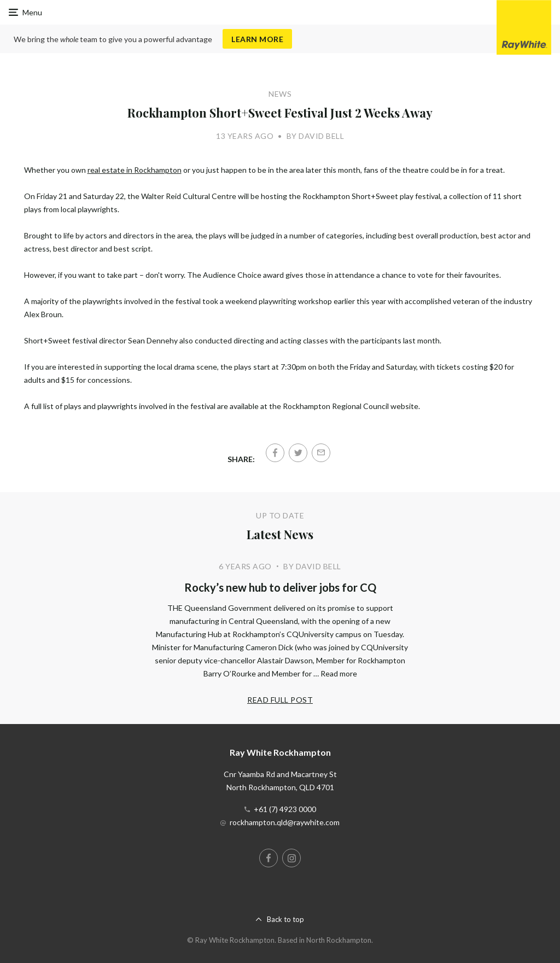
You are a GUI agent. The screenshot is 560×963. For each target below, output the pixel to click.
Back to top (285, 919)
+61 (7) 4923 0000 (285, 809)
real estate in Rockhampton (135, 170)
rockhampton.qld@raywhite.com (285, 822)
